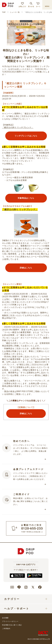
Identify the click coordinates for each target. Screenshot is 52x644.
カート (38, 4)
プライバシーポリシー (10, 621)
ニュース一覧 (15, 12)
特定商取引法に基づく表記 (12, 625)
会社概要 (5, 618)
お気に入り (22, 4)
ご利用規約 (6, 629)
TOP (4, 12)
